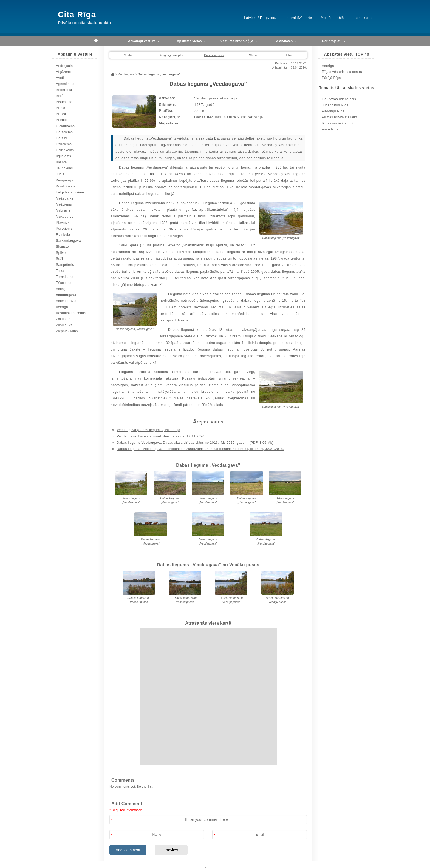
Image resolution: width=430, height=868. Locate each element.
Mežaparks (65, 198)
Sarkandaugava (68, 241)
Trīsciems (64, 283)
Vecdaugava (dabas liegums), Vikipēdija (149, 430)
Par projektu (334, 41)
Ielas (289, 55)
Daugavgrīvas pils (170, 55)
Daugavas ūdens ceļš (339, 99)
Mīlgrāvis (63, 210)
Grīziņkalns (65, 150)
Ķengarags (65, 180)
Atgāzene (63, 72)
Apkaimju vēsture (144, 41)
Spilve (61, 253)
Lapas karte (362, 18)
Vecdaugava (66, 295)
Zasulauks (64, 325)
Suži (59, 259)
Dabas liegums (214, 55)
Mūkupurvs (65, 217)
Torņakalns (65, 277)
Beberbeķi (64, 90)
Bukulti (61, 120)
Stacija (254, 55)
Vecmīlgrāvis (66, 301)
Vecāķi (61, 289)
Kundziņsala (66, 186)
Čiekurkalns (65, 126)
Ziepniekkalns (67, 331)
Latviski (250, 18)
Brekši (61, 114)
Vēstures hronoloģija (239, 41)
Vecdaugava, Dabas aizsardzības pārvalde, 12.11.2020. (161, 436)
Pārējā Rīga (331, 78)
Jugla (60, 174)
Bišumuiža (64, 102)
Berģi (60, 96)
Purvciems (64, 229)
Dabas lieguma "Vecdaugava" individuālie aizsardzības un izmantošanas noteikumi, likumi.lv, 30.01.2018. (200, 449)
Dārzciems (64, 132)
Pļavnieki (63, 223)
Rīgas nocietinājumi (338, 123)
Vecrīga (62, 307)
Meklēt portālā (332, 18)
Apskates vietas (191, 41)
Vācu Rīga (330, 129)
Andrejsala (64, 66)
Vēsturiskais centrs (71, 313)
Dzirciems (64, 144)
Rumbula (63, 235)
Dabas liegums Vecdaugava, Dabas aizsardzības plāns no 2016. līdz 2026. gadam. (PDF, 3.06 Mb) (195, 443)
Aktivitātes (286, 41)
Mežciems (64, 204)
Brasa (61, 108)
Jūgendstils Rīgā (335, 105)
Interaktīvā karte (299, 18)
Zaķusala (63, 319)
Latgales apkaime (70, 192)
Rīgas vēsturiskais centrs (342, 72)
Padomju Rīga (333, 111)
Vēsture (129, 55)
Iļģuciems (63, 156)
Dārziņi (62, 138)
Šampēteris (65, 265)
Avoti (60, 78)
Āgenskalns (65, 84)
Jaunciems (64, 168)
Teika (60, 271)
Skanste (62, 247)
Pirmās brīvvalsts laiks (340, 117)
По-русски (268, 18)
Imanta (61, 162)
